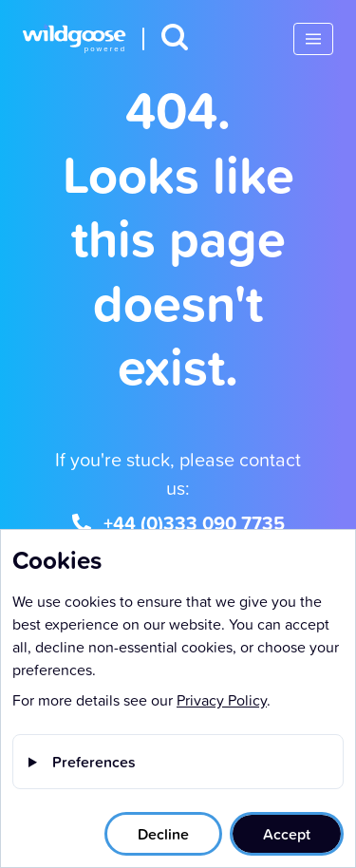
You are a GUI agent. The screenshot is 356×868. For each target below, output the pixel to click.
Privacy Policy (222, 700)
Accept (287, 834)
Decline (163, 834)
